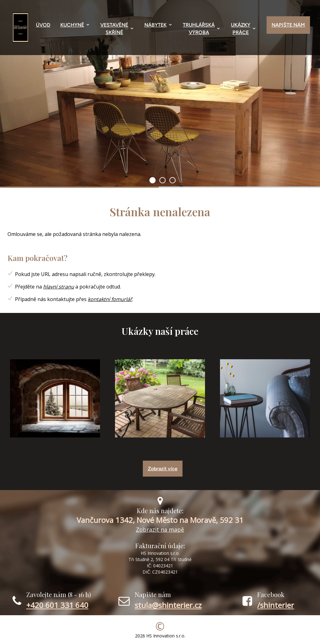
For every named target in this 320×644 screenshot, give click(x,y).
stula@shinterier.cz (168, 605)
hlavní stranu (59, 287)
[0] (152, 180)
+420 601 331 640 (57, 605)
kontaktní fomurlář (110, 299)
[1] (162, 180)
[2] (172, 180)
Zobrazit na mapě (160, 529)
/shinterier (276, 605)
